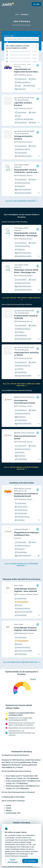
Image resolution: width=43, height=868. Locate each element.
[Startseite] (8, 4)
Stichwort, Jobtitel (9, 36)
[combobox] (21, 39)
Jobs (17, 14)
